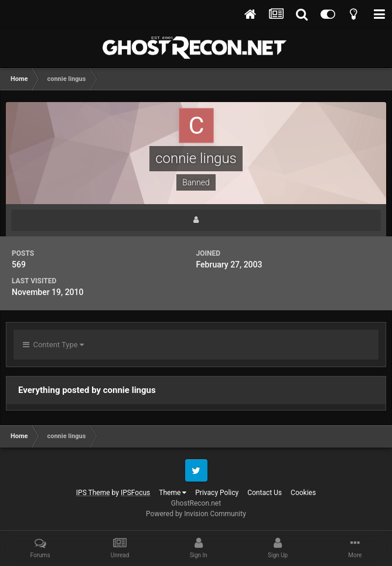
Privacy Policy (217, 493)
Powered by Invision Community (196, 514)
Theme (173, 493)
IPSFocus (135, 493)
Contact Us (265, 493)
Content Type (53, 345)
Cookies (303, 493)
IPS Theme (93, 493)
